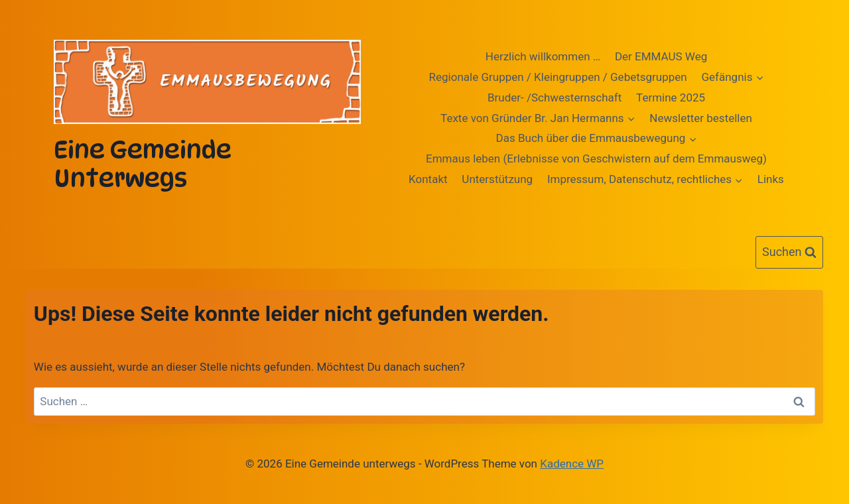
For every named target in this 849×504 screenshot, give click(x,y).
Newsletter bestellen (701, 118)
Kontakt (428, 179)
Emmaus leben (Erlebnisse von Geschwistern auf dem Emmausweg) (596, 158)
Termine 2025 (671, 97)
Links (771, 179)
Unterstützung (497, 179)
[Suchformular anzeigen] (789, 252)
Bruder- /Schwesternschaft (555, 97)
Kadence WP (572, 464)
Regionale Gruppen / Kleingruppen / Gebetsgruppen (558, 77)
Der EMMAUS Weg (661, 56)
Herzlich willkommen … (543, 56)
